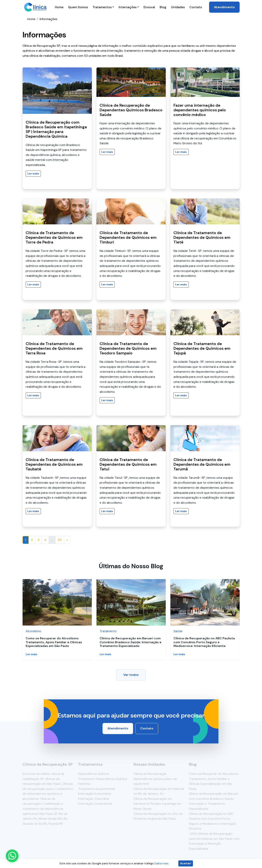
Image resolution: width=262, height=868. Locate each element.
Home (59, 7)
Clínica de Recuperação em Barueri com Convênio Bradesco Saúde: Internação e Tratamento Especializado (131, 642)
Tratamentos (102, 7)
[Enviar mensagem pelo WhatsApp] (12, 856)
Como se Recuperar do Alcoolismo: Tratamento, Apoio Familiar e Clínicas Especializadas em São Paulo (54, 642)
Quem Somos (78, 7)
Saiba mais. (162, 863)
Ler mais (33, 173)
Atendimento (224, 7)
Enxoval (149, 7)
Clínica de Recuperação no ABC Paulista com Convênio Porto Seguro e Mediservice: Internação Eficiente (204, 642)
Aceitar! (186, 863)
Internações (128, 7)
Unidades (178, 7)
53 (60, 540)
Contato (196, 7)
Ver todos (131, 675)
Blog (163, 7)
